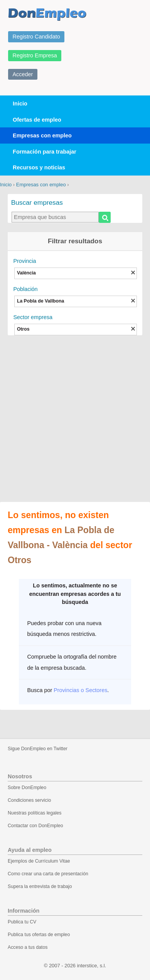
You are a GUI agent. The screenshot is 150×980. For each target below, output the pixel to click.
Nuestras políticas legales (35, 813)
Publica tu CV (22, 922)
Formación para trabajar (45, 152)
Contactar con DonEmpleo (35, 826)
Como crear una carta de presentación (48, 874)
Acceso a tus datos (28, 947)
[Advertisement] (75, 419)
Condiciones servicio (29, 800)
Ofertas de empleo (37, 120)
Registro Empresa (35, 55)
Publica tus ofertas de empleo (39, 935)
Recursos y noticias (39, 167)
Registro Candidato (36, 37)
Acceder (23, 74)
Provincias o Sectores (80, 690)
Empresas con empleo (42, 135)
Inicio (20, 104)
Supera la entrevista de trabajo (40, 886)
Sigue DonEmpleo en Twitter (38, 749)
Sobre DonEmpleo (27, 788)
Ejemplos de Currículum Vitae (39, 861)
